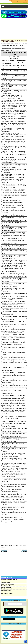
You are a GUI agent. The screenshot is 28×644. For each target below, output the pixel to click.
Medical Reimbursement (6, 589)
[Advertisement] (14, 28)
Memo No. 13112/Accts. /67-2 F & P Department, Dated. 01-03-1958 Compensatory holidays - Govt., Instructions (14, 62)
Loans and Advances (6, 583)
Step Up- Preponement (6, 587)
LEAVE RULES (11, 548)
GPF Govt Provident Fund (7, 581)
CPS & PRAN (4, 592)
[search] (15, 604)
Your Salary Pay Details (6, 590)
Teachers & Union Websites (7, 593)
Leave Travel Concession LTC (8, 584)
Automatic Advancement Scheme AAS (9, 580)
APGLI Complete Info (6, 586)
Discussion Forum (5, 595)
